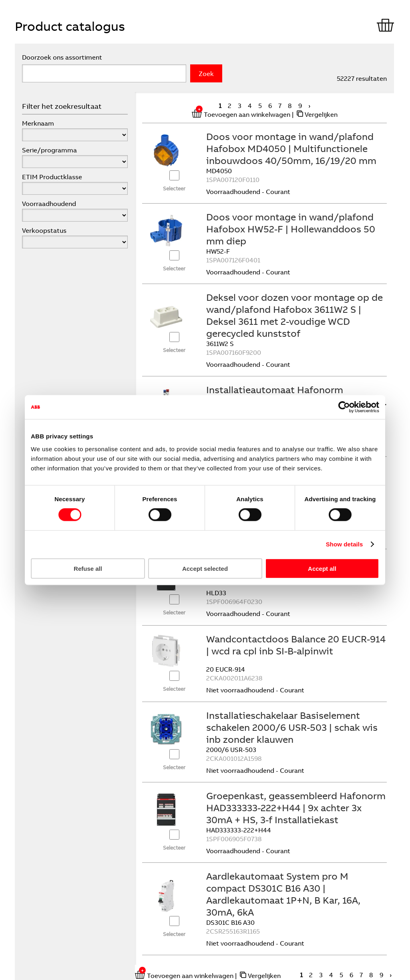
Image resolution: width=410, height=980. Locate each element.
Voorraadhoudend (49, 204)
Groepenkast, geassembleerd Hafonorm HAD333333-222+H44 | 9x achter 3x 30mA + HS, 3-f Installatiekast (296, 808)
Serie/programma (49, 150)
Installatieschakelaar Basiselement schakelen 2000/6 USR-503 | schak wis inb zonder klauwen (292, 727)
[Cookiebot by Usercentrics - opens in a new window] (344, 407)
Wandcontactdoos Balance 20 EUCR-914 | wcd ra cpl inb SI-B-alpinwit (296, 645)
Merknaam (38, 123)
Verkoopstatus (44, 230)
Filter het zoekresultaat (62, 106)
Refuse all (88, 568)
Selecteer (174, 188)
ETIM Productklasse (52, 177)
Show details (345, 544)
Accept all (322, 568)
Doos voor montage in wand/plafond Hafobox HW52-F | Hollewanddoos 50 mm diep (291, 229)
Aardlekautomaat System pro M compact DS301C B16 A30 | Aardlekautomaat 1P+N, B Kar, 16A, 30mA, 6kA (283, 894)
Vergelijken (321, 114)
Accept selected (205, 568)
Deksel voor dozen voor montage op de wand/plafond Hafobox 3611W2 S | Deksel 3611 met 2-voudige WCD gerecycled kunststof (294, 315)
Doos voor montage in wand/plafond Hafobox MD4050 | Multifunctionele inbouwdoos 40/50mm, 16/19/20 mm (291, 148)
